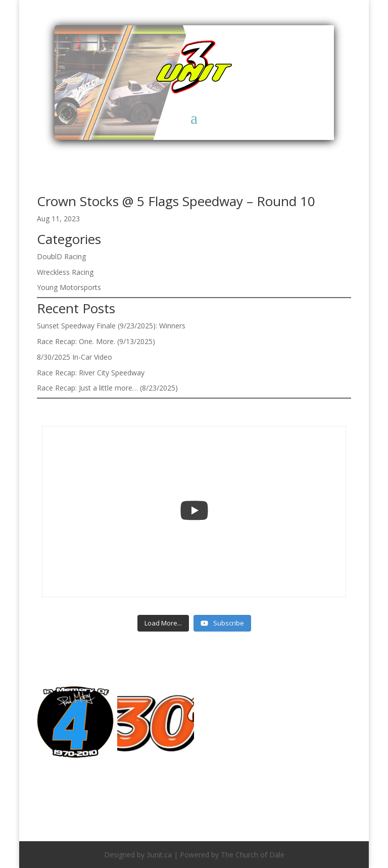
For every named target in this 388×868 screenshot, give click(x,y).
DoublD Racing (61, 256)
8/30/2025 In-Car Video (75, 357)
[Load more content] (163, 623)
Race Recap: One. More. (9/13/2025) (96, 341)
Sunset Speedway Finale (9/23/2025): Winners (111, 326)
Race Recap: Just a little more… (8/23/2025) (107, 388)
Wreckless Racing (65, 272)
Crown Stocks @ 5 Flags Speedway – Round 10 (176, 201)
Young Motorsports (69, 287)
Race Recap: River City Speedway (91, 373)
